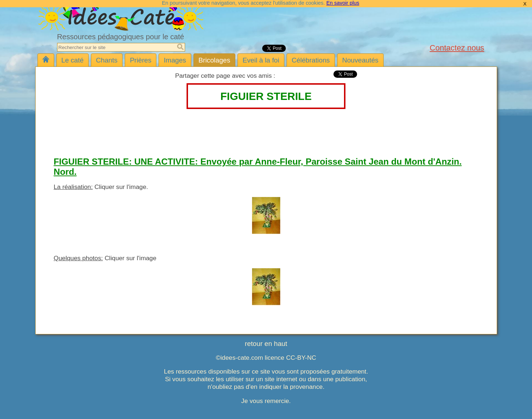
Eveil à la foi (261, 60)
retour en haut (266, 344)
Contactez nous (457, 48)
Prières (141, 60)
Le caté (73, 60)
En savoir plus (343, 3)
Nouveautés (360, 60)
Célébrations (311, 60)
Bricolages (214, 60)
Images (175, 60)
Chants (107, 60)
